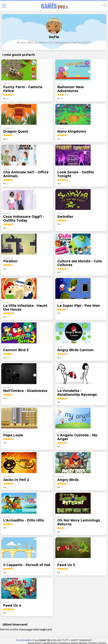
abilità (6, 84)
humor (60, 388)
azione (60, 128)
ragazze (61, 169)
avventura (8, 128)
